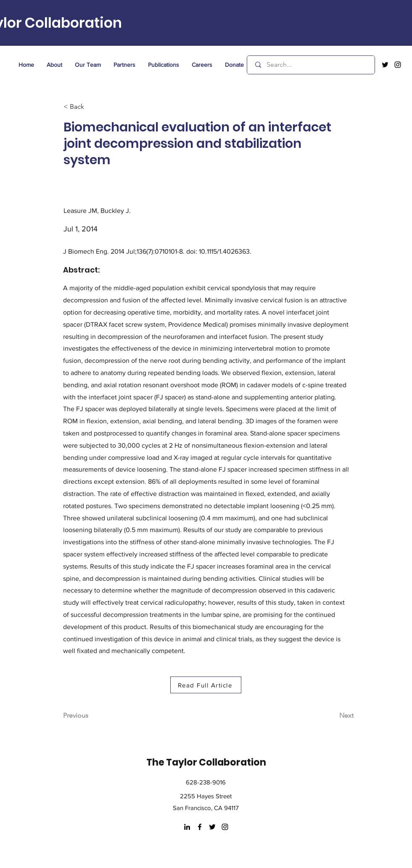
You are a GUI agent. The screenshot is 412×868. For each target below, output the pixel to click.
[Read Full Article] (206, 685)
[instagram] (398, 65)
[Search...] (312, 65)
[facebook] (200, 827)
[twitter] (385, 65)
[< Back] (91, 107)
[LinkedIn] (187, 827)
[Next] (333, 716)
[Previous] (91, 716)
